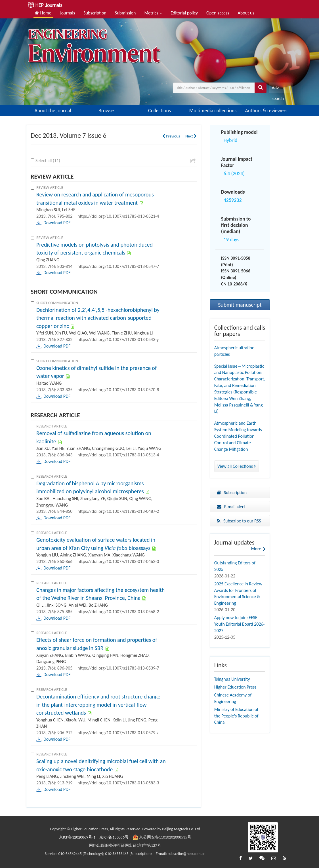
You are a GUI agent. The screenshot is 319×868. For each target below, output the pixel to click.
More (256, 549)
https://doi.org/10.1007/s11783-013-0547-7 (118, 266)
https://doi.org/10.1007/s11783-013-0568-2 (118, 612)
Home (43, 13)
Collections (159, 111)
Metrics (153, 13)
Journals (68, 13)
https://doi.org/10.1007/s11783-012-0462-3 (118, 561)
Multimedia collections (213, 111)
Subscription (95, 13)
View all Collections (237, 466)
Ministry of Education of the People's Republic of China (236, 716)
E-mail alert (231, 507)
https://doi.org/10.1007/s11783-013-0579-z (118, 733)
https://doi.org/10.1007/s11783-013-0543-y (118, 339)
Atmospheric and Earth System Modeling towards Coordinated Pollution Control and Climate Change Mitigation (238, 436)
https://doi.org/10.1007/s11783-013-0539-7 (118, 668)
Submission (125, 13)
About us (246, 13)
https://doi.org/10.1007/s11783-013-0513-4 (118, 455)
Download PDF (57, 223)
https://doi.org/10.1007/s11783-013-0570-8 (118, 390)
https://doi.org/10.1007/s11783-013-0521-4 (118, 216)
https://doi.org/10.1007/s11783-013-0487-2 (118, 511)
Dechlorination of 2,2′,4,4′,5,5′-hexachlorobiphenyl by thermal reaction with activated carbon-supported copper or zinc (98, 318)
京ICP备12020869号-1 (77, 837)
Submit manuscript (240, 305)
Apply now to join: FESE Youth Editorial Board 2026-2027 (240, 624)
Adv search (278, 89)
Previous (171, 136)
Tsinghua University (232, 679)
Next (191, 136)
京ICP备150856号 (114, 837)
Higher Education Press (235, 687)
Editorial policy (184, 13)
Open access (218, 13)
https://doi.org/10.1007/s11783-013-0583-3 (118, 783)
